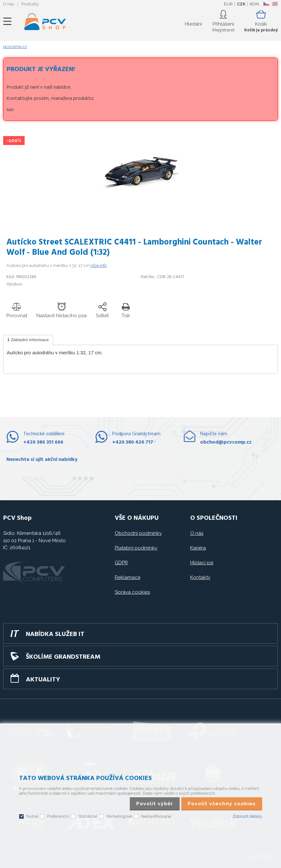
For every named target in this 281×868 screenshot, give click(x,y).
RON (254, 4)
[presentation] (28, 340)
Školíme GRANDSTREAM (63, 657)
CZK (241, 4)
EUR (228, 4)
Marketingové (119, 816)
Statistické (88, 816)
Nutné (32, 816)
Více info (99, 265)
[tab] (28, 340)
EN (275, 4)
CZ (266, 4)
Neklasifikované (156, 816)
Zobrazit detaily (247, 816)
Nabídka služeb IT (55, 634)
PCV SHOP (45, 21)
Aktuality (43, 680)
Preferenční (58, 816)
